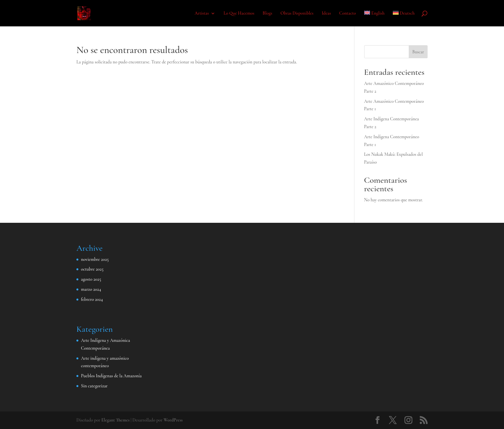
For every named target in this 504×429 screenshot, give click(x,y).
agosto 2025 (91, 279)
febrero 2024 (92, 299)
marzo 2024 (91, 289)
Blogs (268, 13)
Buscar (418, 52)
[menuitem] (374, 19)
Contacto (348, 13)
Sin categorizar (94, 386)
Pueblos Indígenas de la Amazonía (111, 376)
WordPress (173, 420)
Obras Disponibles (297, 13)
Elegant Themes (116, 420)
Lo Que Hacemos (239, 13)
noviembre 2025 (95, 259)
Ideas (326, 13)
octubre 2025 (92, 269)
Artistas (202, 13)
